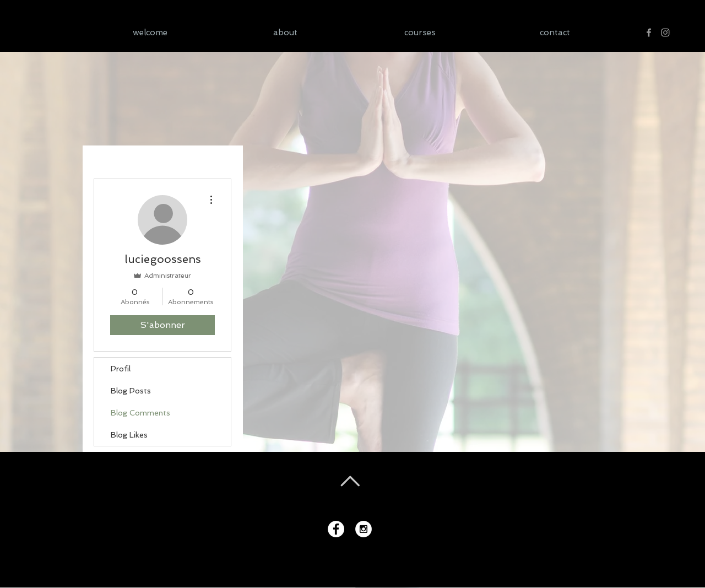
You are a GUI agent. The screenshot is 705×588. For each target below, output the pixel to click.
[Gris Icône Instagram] (665, 33)
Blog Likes (129, 435)
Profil (121, 369)
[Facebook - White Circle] (336, 529)
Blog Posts (131, 391)
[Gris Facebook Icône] (649, 33)
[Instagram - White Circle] (364, 529)
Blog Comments (140, 413)
